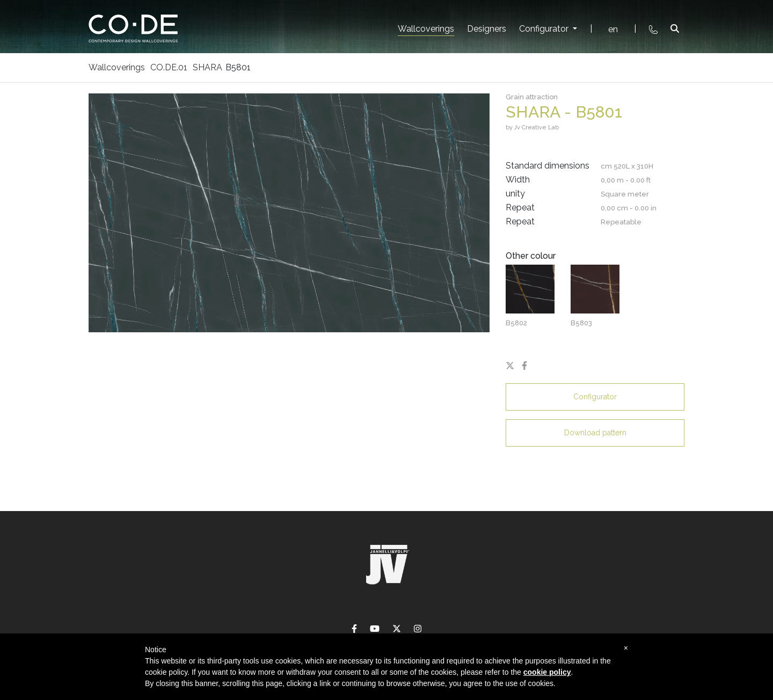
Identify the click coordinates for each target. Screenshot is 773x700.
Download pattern (595, 433)
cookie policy (547, 672)
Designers (487, 29)
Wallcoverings (426, 29)
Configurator (545, 29)
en (613, 29)
